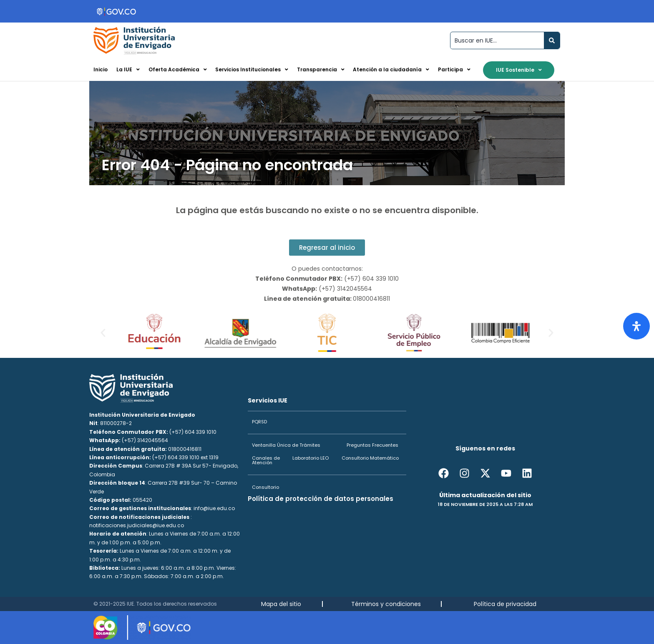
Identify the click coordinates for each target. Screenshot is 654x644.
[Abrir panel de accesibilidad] (636, 326)
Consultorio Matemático (370, 458)
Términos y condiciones (386, 604)
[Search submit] (552, 40)
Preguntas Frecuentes (372, 445)
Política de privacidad (505, 604)
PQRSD (259, 422)
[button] (103, 333)
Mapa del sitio (281, 604)
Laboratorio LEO (311, 458)
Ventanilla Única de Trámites (286, 445)
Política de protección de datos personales (321, 499)
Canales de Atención (266, 460)
